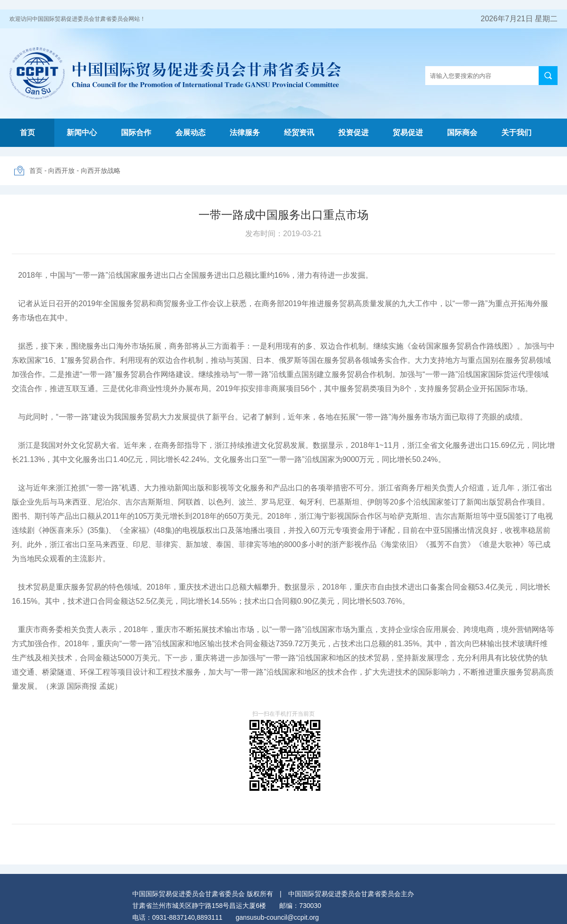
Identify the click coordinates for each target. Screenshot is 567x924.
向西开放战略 (101, 171)
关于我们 (516, 133)
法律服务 (245, 133)
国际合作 (136, 133)
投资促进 (353, 133)
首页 (27, 133)
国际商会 (462, 133)
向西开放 (61, 171)
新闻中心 (82, 133)
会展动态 (190, 133)
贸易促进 (408, 133)
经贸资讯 (299, 133)
